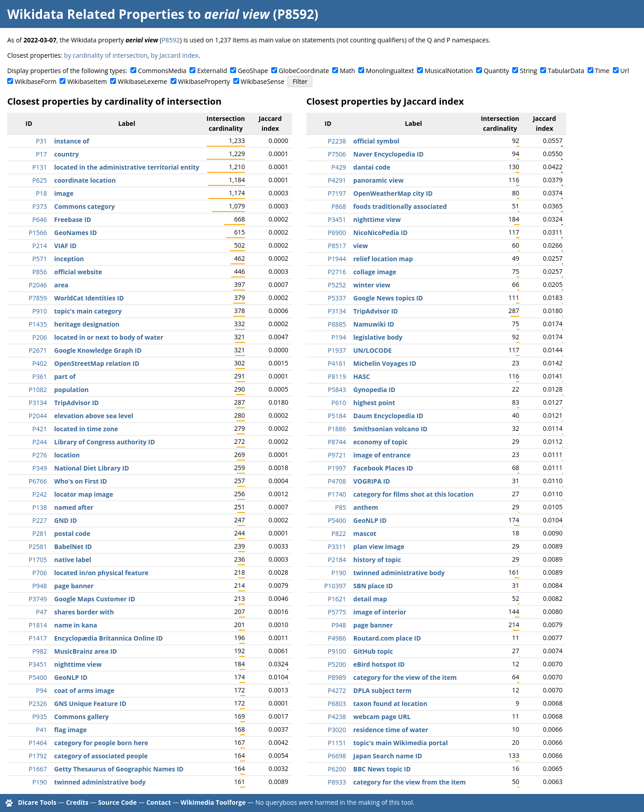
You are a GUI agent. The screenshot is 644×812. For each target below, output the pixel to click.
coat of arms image (84, 690)
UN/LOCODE (373, 350)
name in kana (76, 625)
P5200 (337, 664)
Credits (77, 802)
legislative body (378, 337)
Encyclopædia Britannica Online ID (109, 638)
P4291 (337, 180)
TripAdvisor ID (76, 403)
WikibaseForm (36, 81)
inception (69, 259)
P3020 (337, 730)
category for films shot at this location (414, 494)
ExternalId (212, 71)
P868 (338, 206)
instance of (72, 141)
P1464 (38, 743)
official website (78, 272)
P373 (40, 206)
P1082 (38, 390)
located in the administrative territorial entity (127, 167)
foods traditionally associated (400, 206)
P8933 (337, 782)
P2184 (337, 560)
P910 (40, 311)
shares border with (84, 612)
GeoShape (253, 71)
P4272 (337, 690)
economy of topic (380, 442)
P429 (338, 167)
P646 (40, 219)
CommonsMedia (162, 71)
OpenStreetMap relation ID (97, 363)
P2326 (38, 704)
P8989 (337, 677)
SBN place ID (373, 586)
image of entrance (382, 455)
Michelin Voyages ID (385, 363)
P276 (40, 455)
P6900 (337, 233)
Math (347, 71)
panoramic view (378, 180)
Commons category (84, 206)
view (361, 246)
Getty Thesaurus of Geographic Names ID (119, 769)
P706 (40, 573)
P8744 (337, 442)
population (72, 390)
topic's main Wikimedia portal (401, 743)
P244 (40, 442)
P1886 (337, 429)
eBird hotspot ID (379, 664)
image (64, 193)
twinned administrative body (100, 782)
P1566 (38, 233)
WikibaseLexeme (142, 81)
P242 (40, 494)
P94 (42, 690)
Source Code (117, 802)
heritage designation (87, 324)
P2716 (337, 272)
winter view (372, 285)
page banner (74, 586)
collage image (375, 272)
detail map (370, 599)
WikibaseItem (87, 81)
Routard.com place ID (387, 638)
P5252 (337, 285)
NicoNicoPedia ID (380, 233)
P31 (42, 141)
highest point (374, 403)
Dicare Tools (37, 802)
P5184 (337, 416)
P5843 (337, 390)
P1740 (337, 494)
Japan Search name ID (388, 756)
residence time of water (391, 730)
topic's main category (88, 311)
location (67, 455)
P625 (40, 180)
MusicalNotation (449, 71)
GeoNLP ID (71, 677)
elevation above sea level (94, 416)
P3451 (38, 664)
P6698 (337, 756)
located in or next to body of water (109, 337)
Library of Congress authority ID (104, 442)
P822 (338, 533)
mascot (365, 533)
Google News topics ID (388, 298)
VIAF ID (65, 246)
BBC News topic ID (382, 769)
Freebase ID (73, 219)
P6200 (337, 769)
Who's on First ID (81, 481)
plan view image (379, 547)
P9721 (337, 455)
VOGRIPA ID (372, 481)
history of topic (377, 560)
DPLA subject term (382, 690)
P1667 (38, 769)
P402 (40, 363)
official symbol (376, 141)
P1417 (38, 638)
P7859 (38, 298)
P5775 (337, 612)
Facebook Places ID (383, 468)
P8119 (337, 376)
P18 (42, 193)
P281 (40, 533)
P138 (40, 507)
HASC (362, 376)
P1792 (38, 756)
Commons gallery (81, 717)
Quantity (496, 71)
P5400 (38, 677)
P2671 (38, 350)
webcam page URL (382, 717)
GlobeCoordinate (304, 71)
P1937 (337, 350)
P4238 (337, 717)
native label (73, 560)
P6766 (38, 481)
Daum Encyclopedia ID (388, 416)
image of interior (380, 612)
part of (65, 376)
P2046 (38, 285)
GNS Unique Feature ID (90, 704)
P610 (338, 403)
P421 (40, 429)
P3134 (38, 403)
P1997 (337, 468)
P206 (40, 337)
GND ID (66, 520)
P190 (40, 782)
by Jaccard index (175, 55)
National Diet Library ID (92, 468)
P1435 (38, 324)
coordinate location (85, 180)
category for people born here (101, 743)
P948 (40, 586)
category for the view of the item (405, 677)
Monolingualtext (390, 71)
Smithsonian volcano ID (390, 429)
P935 (40, 717)
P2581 (38, 547)
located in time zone (86, 429)
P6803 (337, 704)
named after (74, 507)
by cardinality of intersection (106, 55)
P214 (40, 246)
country (67, 154)
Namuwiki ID (374, 324)
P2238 (337, 141)
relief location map (383, 259)
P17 (42, 154)
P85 (340, 507)
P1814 (38, 625)
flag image (70, 730)
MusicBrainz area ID (86, 651)
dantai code (372, 167)
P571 (40, 259)
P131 (40, 167)
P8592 (171, 40)
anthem (366, 507)
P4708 (337, 481)
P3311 (337, 547)
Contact (159, 802)
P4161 (337, 363)
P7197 (337, 193)
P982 (40, 651)
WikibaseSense (262, 81)
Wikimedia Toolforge (213, 802)
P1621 (337, 599)
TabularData (566, 71)
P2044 (38, 416)
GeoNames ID (76, 233)
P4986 (337, 638)
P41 (42, 730)
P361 (40, 376)
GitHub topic (373, 651)
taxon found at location (390, 704)
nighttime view (78, 664)
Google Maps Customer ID (95, 599)
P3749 (38, 599)
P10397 (335, 586)
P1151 (337, 743)
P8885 (337, 324)
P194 (338, 337)
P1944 (337, 259)
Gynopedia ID (374, 390)
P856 (40, 272)
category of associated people (101, 756)
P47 (42, 612)
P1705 (38, 560)
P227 (40, 520)
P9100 (337, 651)
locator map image (84, 494)
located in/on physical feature (101, 573)
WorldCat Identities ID (89, 298)
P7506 (337, 154)
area (61, 285)
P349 (40, 468)
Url (624, 71)
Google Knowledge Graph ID (98, 350)
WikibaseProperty (204, 81)
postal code (72, 533)
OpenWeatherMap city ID (393, 193)
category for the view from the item (410, 782)
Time (602, 71)
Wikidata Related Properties (96, 14)
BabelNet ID (73, 547)
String (528, 71)
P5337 (337, 298)
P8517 (337, 246)
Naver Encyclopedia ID (389, 154)
